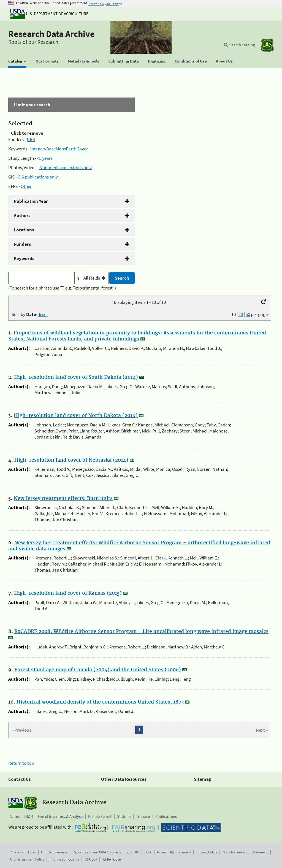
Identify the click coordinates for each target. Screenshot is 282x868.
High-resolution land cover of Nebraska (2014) (71, 460)
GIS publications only (38, 177)
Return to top (21, 763)
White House (112, 859)
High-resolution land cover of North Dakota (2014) (76, 416)
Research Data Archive (51, 34)
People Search (100, 816)
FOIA (148, 852)
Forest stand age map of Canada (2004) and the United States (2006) (98, 670)
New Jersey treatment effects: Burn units (63, 499)
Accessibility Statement (174, 852)
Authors (22, 215)
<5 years (45, 158)
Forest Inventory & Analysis (61, 816)
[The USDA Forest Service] (267, 45)
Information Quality (64, 859)
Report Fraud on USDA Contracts (97, 852)
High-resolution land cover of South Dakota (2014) (76, 377)
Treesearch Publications (156, 816)
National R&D (21, 816)
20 (241, 314)
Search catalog (242, 45)
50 (248, 314)
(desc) (42, 314)
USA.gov (91, 859)
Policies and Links (23, 852)
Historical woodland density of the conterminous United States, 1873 (100, 702)
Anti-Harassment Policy (27, 859)
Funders (22, 244)
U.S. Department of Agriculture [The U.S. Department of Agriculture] (49, 14)
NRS (31, 139)
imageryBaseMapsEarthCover (59, 149)
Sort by (30, 314)
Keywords (24, 258)
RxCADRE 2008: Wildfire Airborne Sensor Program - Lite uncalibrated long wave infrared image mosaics (141, 632)
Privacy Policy (207, 852)
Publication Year (31, 201)
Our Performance (54, 852)
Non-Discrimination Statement (245, 852)
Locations (24, 230)
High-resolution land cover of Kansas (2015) (68, 593)
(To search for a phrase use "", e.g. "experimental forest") (62, 288)
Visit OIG (133, 852)
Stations (124, 816)
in (92, 278)
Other (26, 186)
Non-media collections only (66, 167)
